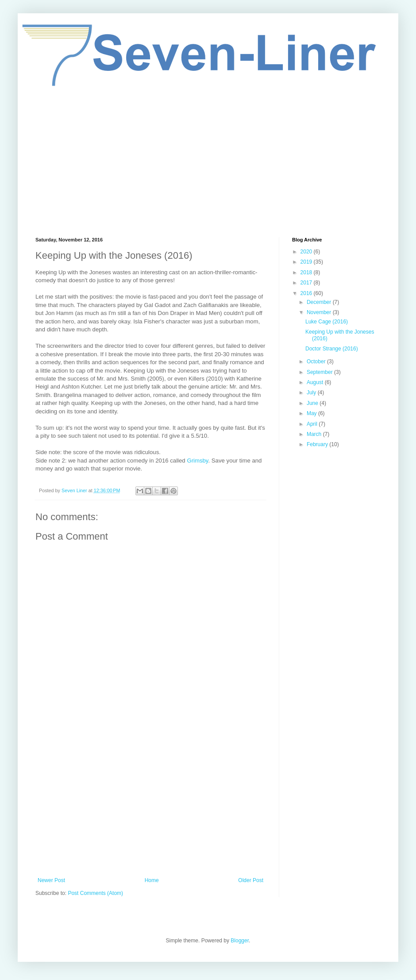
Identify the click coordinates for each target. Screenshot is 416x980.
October (317, 362)
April (313, 424)
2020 (307, 252)
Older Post (251, 880)
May (312, 413)
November (320, 312)
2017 (307, 283)
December (320, 302)
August (316, 382)
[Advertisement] (208, 162)
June (313, 403)
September (320, 372)
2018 (307, 272)
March (315, 434)
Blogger (240, 941)
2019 (307, 262)
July (312, 393)
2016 (307, 293)
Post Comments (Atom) (95, 893)
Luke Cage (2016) (327, 322)
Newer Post (51, 880)
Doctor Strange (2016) (332, 349)
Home (152, 880)
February (318, 444)
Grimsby (197, 461)
